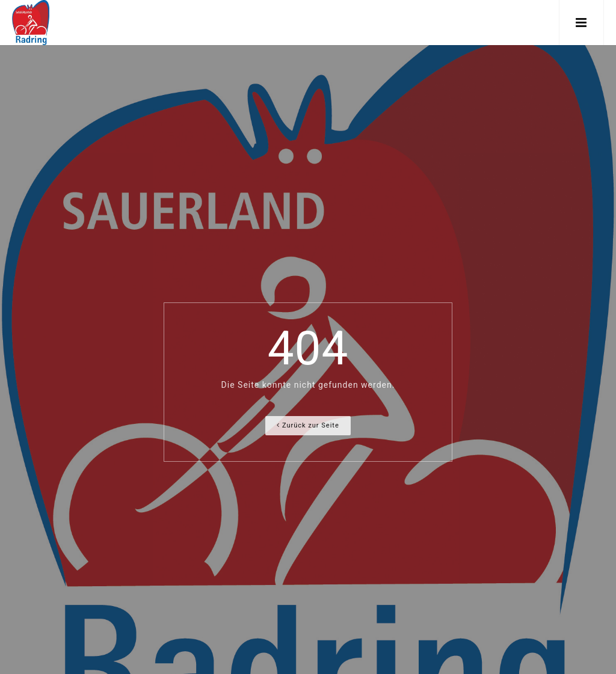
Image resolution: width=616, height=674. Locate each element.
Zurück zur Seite (308, 425)
